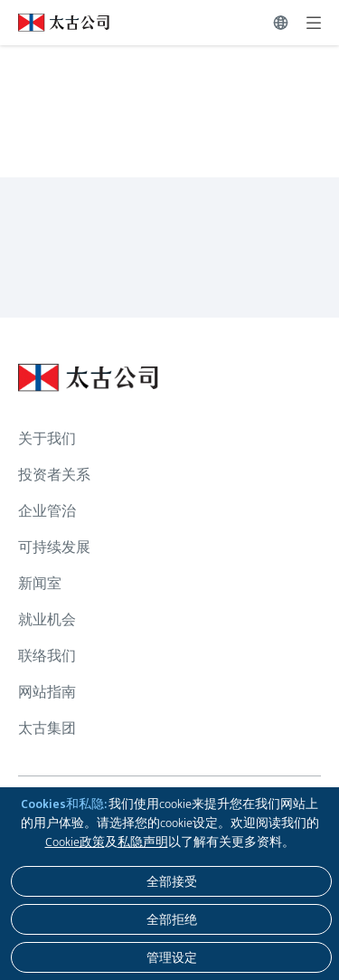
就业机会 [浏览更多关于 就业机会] (47, 619)
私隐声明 (143, 842)
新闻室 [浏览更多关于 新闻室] (40, 583)
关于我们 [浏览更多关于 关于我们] (47, 438)
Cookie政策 (75, 842)
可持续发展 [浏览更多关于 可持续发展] (54, 547)
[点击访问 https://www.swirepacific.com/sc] (55, 23)
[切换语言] (281, 23)
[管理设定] (171, 957)
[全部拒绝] (171, 919)
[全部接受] (171, 881)
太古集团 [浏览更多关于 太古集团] (47, 728)
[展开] (314, 23)
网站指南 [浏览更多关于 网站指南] (47, 692)
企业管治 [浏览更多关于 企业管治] (47, 511)
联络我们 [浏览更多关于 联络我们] (47, 656)
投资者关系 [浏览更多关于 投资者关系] (54, 475)
